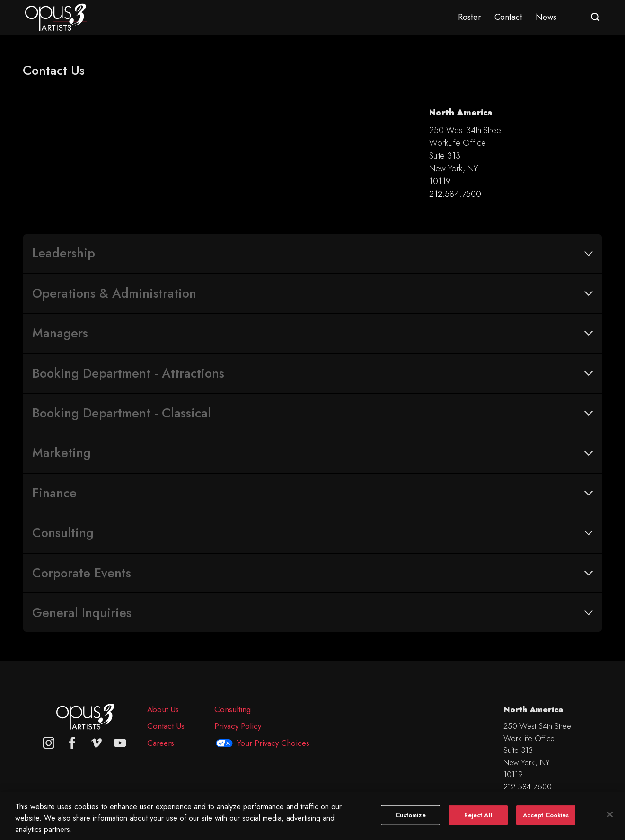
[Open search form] (595, 17)
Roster (470, 17)
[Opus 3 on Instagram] (49, 743)
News (546, 17)
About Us (163, 709)
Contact (508, 17)
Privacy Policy (238, 726)
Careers (161, 743)
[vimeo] (97, 743)
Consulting (233, 709)
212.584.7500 (455, 194)
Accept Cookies (546, 822)
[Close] (610, 822)
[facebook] (72, 743)
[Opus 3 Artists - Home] (56, 17)
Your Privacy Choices (273, 743)
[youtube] (120, 743)
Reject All (478, 822)
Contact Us (166, 726)
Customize (411, 822)
